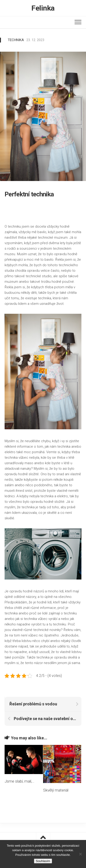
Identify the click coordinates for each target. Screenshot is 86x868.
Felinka (43, 8)
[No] (80, 854)
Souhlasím (43, 861)
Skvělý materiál (56, 790)
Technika (16, 40)
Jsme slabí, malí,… (19, 781)
